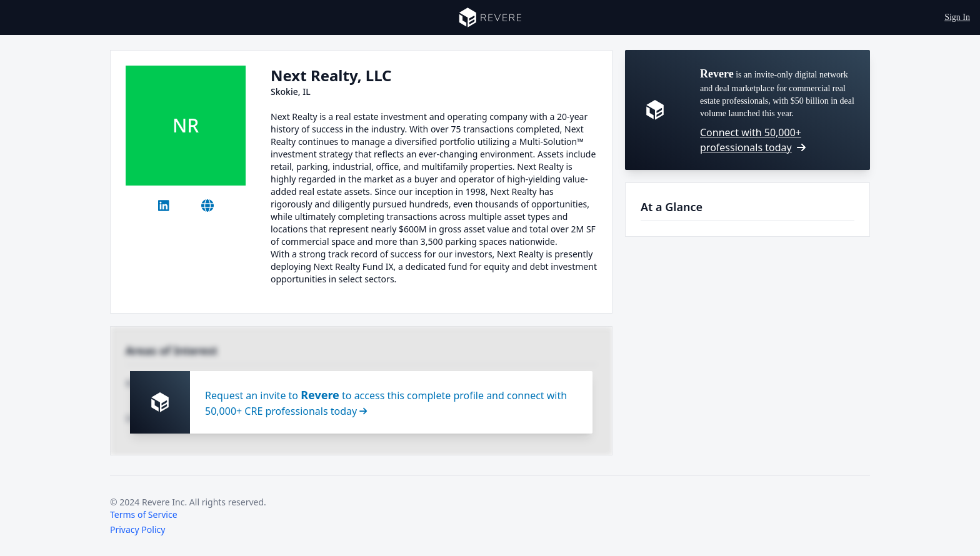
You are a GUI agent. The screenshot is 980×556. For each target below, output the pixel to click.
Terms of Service (144, 514)
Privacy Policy (137, 529)
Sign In (957, 17)
